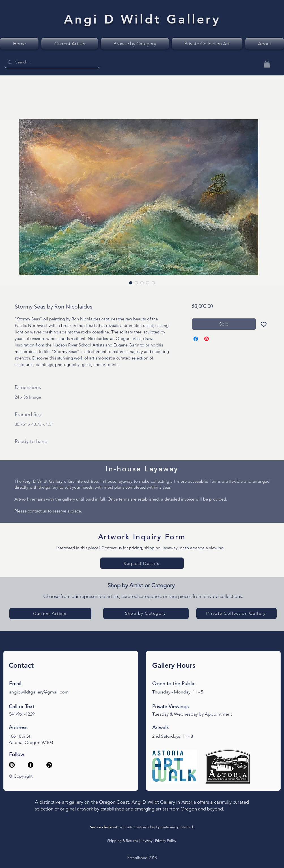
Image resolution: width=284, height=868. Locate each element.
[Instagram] (12, 765)
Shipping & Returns (123, 841)
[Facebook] (31, 765)
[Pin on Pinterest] (206, 339)
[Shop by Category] (146, 613)
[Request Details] (142, 563)
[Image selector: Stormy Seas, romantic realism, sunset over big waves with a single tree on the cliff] (131, 283)
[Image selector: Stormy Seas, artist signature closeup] (148, 283)
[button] (267, 64)
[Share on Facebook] (196, 339)
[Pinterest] (49, 765)
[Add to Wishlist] (264, 324)
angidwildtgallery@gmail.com (39, 692)
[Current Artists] (50, 614)
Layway (147, 841)
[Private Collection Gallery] (236, 613)
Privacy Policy (166, 841)
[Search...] (52, 62)
